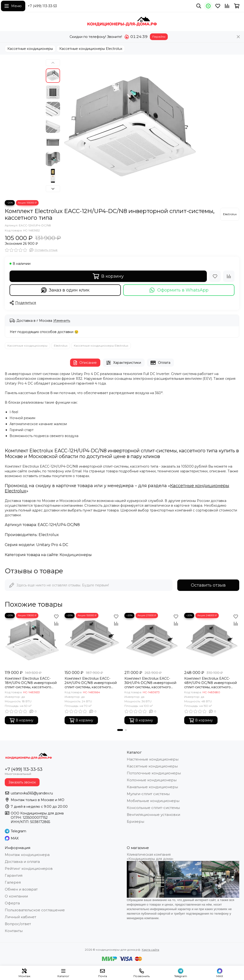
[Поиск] (199, 6)
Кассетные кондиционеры (30, 49)
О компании (16, 896)
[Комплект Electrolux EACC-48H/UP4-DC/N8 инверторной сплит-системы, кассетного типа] (212, 640)
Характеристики (124, 363)
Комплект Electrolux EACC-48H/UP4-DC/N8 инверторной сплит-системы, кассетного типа (211, 683)
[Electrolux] (230, 214)
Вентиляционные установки (153, 815)
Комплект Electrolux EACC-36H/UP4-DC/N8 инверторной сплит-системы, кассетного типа (150, 683)
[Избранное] (218, 6)
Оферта (12, 903)
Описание (85, 363)
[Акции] (208, 6)
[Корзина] (237, 6)
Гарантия (14, 875)
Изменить (62, 321)
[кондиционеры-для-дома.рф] (122, 21)
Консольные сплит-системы (153, 808)
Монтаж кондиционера (27, 855)
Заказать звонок (22, 782)
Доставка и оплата (22, 862)
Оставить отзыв (208, 585)
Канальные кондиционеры (152, 787)
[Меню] (13, 6)
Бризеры (135, 821)
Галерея (13, 882)
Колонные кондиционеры (152, 780)
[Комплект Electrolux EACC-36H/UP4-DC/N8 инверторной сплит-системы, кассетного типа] (152, 640)
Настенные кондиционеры (153, 759)
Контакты (14, 931)
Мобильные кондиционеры (153, 801)
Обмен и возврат (21, 889)
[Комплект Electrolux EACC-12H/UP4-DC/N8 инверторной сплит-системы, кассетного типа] (130, 127)
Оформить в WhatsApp (179, 290)
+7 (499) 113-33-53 (42, 6)
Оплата (160, 363)
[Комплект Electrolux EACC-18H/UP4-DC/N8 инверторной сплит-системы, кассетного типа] (32, 640)
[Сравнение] (227, 6)
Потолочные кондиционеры (154, 773)
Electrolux (61, 346)
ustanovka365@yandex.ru (32, 793)
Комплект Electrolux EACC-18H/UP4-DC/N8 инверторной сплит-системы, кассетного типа (31, 683)
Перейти (159, 37)
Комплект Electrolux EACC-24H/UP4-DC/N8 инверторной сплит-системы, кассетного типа (91, 683)
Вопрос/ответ (18, 924)
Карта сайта (150, 950)
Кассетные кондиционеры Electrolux (91, 49)
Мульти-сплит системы (148, 794)
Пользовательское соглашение (35, 910)
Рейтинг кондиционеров (29, 868)
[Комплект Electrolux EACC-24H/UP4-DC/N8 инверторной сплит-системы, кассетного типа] (92, 640)
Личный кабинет (20, 917)
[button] (53, 63)
